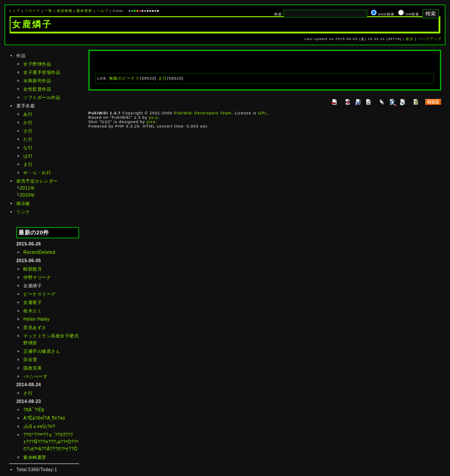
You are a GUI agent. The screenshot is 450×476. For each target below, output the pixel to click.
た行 (28, 139)
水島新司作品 (37, 81)
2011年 (27, 188)
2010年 (27, 195)
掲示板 (23, 203)
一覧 (48, 11)
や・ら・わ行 (37, 173)
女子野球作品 (37, 64)
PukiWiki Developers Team (203, 113)
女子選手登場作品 (42, 72)
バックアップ (430, 39)
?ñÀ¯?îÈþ (34, 410)
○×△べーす (35, 376)
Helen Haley (36, 319)
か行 (28, 123)
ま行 (28, 164)
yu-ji (154, 117)
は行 (28, 156)
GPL (263, 113)
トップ (14, 11)
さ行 (28, 131)
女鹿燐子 (32, 24)
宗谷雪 (30, 360)
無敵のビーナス (124, 78)
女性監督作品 (37, 89)
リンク (23, 212)
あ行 (28, 114)
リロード (33, 11)
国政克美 (33, 368)
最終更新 (84, 11)
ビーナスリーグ (40, 294)
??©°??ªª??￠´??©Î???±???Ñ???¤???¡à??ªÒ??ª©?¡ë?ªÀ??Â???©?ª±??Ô (51, 442)
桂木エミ (33, 311)
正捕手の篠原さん (42, 351)
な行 (28, 148)
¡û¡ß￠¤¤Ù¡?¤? (39, 427)
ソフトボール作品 (42, 97)
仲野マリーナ (37, 277)
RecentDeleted (39, 252)
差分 (410, 39)
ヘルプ (103, 11)
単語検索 (65, 11)
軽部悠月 (33, 269)
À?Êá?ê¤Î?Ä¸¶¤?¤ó (44, 418)
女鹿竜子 (33, 302)
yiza (151, 122)
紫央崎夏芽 (35, 457)
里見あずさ (35, 328)
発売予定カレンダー (37, 181)
